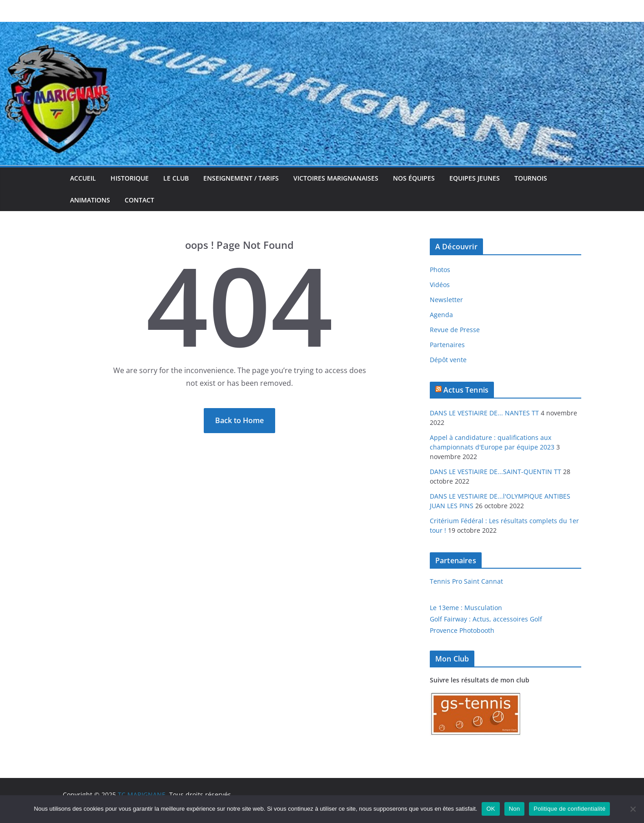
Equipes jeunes (475, 178)
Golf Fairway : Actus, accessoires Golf (486, 619)
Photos (440, 270)
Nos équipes (414, 178)
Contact (139, 200)
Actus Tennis (466, 390)
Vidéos (440, 285)
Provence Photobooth (462, 630)
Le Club (176, 178)
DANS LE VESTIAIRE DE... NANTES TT (484, 413)
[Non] (633, 809)
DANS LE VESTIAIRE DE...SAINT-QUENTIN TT (496, 472)
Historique (130, 178)
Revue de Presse (455, 330)
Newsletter (446, 300)
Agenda (441, 315)
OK (491, 809)
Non (515, 809)
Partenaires (447, 345)
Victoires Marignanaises (336, 178)
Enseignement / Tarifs (241, 178)
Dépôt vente (448, 360)
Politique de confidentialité (569, 809)
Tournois (531, 178)
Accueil (83, 178)
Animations (90, 200)
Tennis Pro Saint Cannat (466, 581)
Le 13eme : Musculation (466, 608)
